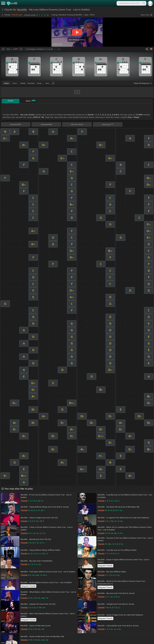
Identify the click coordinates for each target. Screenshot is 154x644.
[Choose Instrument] (53, 83)
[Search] (144, 3)
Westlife (22, 10)
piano (15, 83)
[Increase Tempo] (21, 49)
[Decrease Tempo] (3, 49)
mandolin (31, 83)
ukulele (23, 83)
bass (48, 83)
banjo (39, 83)
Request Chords (105, 566)
